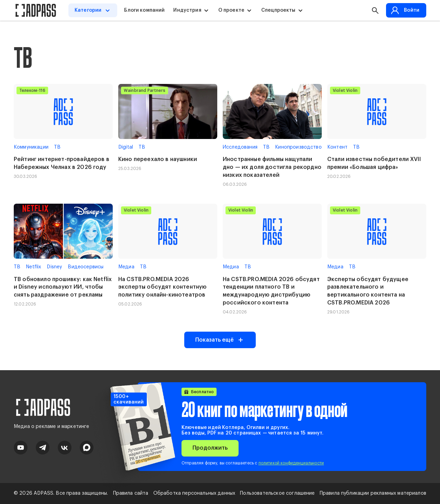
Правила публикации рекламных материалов (373, 493)
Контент (337, 147)
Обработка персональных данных (194, 493)
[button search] (375, 10)
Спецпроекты (278, 10)
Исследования (240, 147)
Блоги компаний (144, 10)
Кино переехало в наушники (158, 159)
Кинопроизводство (298, 147)
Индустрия (187, 10)
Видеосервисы (86, 267)
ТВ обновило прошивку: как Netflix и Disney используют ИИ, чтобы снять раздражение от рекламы (63, 287)
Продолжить (210, 448)
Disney (54, 267)
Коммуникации (31, 147)
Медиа (126, 267)
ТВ (57, 147)
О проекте (231, 10)
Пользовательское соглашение (277, 493)
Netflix (34, 267)
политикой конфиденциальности (291, 463)
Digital (126, 147)
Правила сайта (131, 493)
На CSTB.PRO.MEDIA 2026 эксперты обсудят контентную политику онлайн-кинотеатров (162, 287)
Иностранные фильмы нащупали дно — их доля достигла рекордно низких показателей (272, 167)
